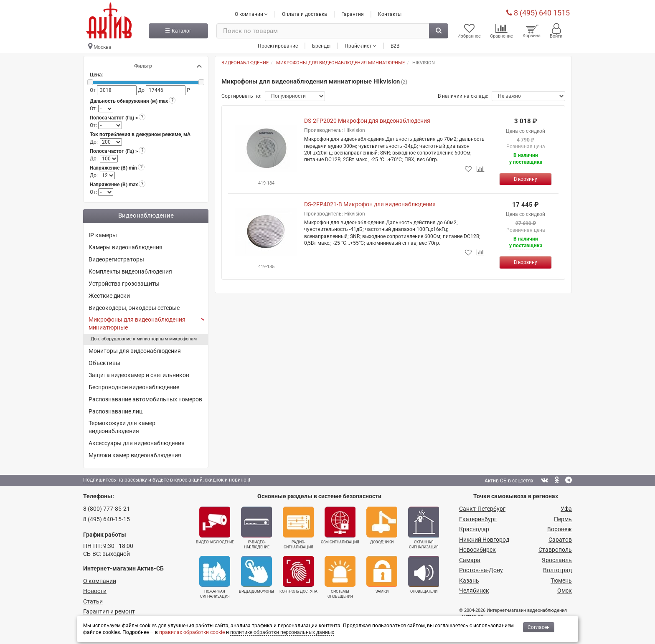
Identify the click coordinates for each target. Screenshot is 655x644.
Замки (382, 575)
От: (94, 109)
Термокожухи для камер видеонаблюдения (122, 427)
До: (94, 142)
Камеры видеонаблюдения (126, 248)
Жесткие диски (109, 296)
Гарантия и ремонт (109, 612)
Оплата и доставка (305, 14)
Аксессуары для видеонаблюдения (137, 444)
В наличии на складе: (463, 96)
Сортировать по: (241, 96)
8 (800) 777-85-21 (107, 509)
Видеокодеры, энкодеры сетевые (134, 308)
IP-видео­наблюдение (256, 528)
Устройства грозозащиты (124, 284)
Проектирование (278, 46)
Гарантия (353, 14)
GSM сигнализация (340, 526)
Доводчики (382, 526)
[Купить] (526, 179)
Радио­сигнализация (298, 528)
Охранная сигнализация (424, 528)
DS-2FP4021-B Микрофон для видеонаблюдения (370, 205)
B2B (395, 46)
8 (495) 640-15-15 (107, 519)
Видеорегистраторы (116, 259)
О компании (100, 581)
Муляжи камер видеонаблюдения (135, 456)
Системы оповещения (340, 578)
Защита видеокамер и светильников (139, 375)
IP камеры (103, 236)
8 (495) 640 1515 (538, 12)
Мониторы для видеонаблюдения (135, 351)
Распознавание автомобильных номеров (145, 399)
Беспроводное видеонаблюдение (134, 387)
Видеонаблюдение (215, 526)
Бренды (321, 46)
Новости (95, 591)
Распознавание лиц (116, 411)
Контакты (390, 14)
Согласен (539, 627)
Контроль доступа (298, 575)
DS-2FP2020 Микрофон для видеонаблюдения (367, 121)
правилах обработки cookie (192, 632)
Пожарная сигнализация (215, 578)
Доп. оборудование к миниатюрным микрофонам (144, 339)
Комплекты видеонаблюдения (130, 271)
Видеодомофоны (256, 575)
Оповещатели (424, 575)
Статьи (93, 601)
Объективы (104, 363)
